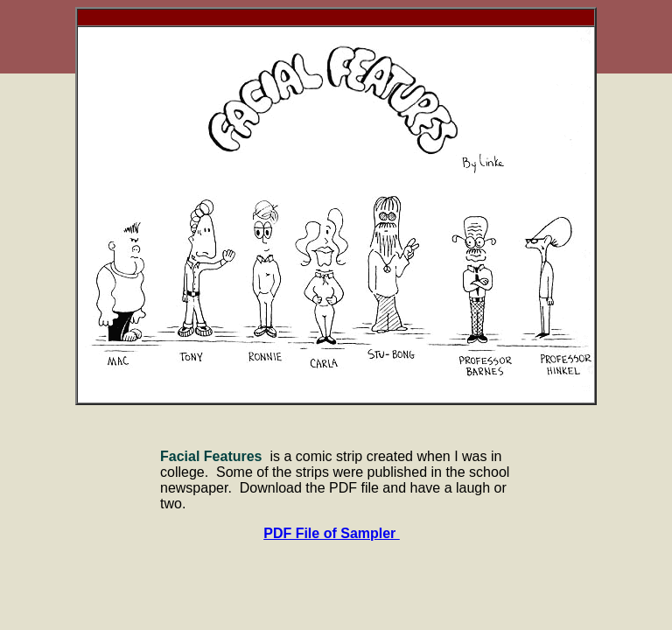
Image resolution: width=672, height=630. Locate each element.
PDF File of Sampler (332, 533)
